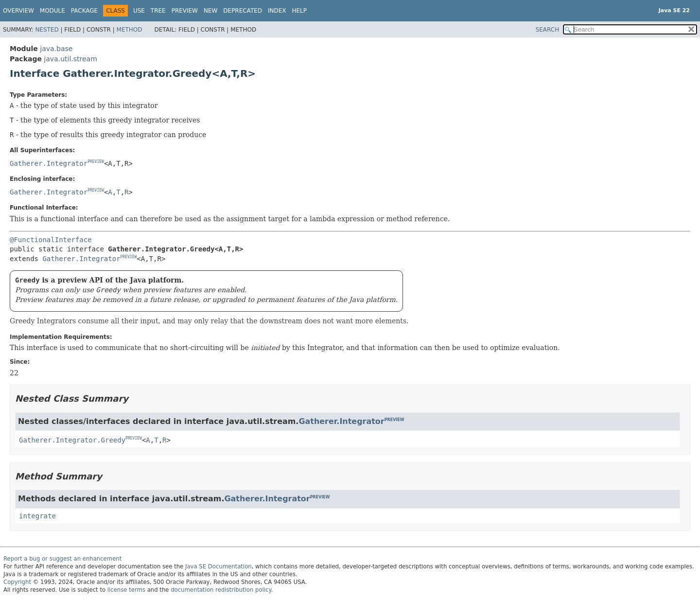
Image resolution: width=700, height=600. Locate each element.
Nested (47, 30)
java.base (56, 49)
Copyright (17, 582)
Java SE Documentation (219, 566)
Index (277, 11)
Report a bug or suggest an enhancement (62, 559)
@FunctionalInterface (51, 240)
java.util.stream (70, 59)
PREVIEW (96, 162)
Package (84, 11)
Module (52, 11)
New (210, 11)
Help (300, 11)
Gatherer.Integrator (49, 163)
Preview (185, 11)
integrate (37, 516)
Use (139, 11)
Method (130, 30)
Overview (18, 11)
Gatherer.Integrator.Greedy (72, 440)
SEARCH (548, 30)
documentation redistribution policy (221, 590)
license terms (126, 590)
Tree (158, 11)
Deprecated (243, 11)
